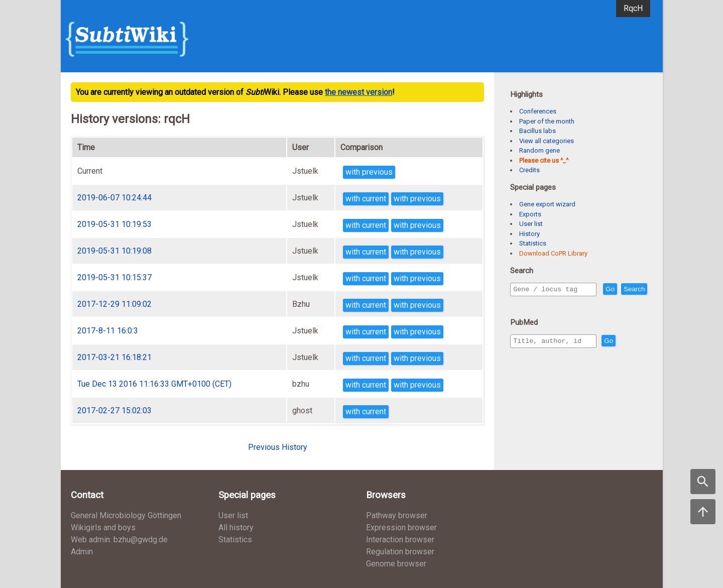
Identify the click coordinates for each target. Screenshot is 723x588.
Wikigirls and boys (103, 527)
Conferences (538, 111)
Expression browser (401, 527)
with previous (369, 172)
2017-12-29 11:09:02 (114, 304)
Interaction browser (400, 540)
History (529, 234)
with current (366, 199)
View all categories (547, 141)
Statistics (533, 243)
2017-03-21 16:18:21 (114, 357)
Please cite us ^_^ (544, 160)
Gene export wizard (547, 204)
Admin (82, 552)
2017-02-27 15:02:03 (114, 410)
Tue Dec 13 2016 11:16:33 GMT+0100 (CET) (154, 384)
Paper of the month (547, 121)
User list (531, 224)
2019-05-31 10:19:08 (114, 251)
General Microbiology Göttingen (126, 515)
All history (236, 527)
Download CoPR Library (553, 253)
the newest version (358, 92)
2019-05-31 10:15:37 (114, 277)
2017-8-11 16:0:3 (108, 331)
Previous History (278, 447)
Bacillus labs (537, 131)
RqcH (633, 8)
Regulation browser (400, 552)
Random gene (539, 150)
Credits (529, 170)
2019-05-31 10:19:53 (114, 224)
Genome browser (396, 564)
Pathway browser (397, 515)
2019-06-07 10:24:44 (114, 198)
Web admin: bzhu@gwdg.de (119, 540)
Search (526, 304)
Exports (530, 214)
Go (632, 289)
